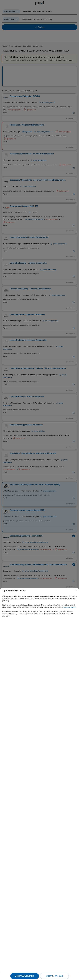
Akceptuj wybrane (54, 976)
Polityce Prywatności (70, 607)
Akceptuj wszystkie (25, 976)
